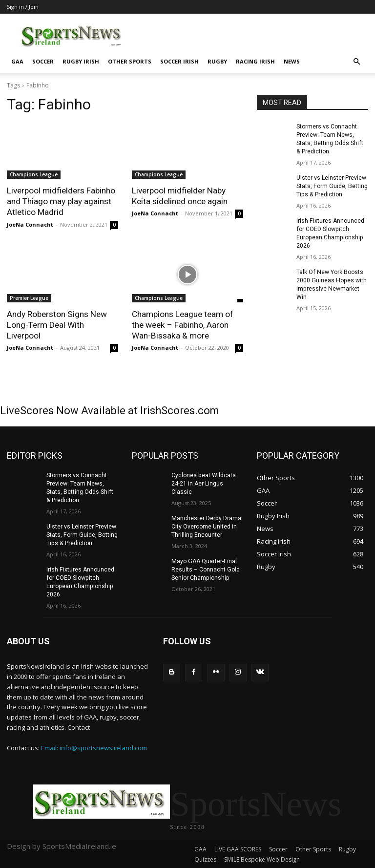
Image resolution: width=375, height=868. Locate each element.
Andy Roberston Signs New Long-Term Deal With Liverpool (56, 324)
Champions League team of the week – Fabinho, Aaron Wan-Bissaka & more (183, 324)
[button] (356, 62)
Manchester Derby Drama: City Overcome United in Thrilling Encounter (207, 526)
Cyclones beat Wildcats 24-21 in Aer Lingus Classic (203, 483)
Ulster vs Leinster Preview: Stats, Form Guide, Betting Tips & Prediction (332, 186)
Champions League (34, 174)
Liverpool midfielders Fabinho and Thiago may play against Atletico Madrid (61, 201)
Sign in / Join (23, 7)
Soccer (43, 61)
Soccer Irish (179, 61)
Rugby (217, 61)
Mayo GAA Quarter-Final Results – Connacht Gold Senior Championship (205, 569)
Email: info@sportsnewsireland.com (94, 746)
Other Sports (130, 61)
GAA (17, 61)
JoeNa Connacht (30, 224)
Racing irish (255, 61)
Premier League (29, 297)
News (292, 61)
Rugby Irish (81, 61)
